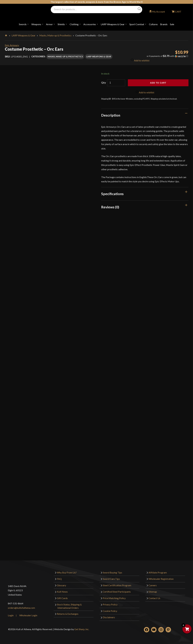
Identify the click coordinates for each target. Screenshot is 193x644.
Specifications (112, 194)
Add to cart (158, 83)
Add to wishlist (140, 60)
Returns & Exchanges (68, 614)
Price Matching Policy (114, 598)
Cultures (153, 24)
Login (11, 615)
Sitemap (153, 592)
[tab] (145, 115)
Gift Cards (62, 598)
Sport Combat (137, 24)
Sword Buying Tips (112, 572)
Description (111, 115)
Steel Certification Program (117, 585)
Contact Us (154, 598)
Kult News (62, 592)
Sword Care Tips (111, 579)
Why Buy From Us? (67, 572)
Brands (164, 24)
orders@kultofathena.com (21, 608)
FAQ (59, 579)
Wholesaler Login (28, 615)
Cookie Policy (110, 611)
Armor (49, 24)
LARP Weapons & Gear (113, 24)
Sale (172, 24)
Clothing (74, 24)
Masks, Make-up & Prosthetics (55, 35)
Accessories (90, 24)
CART (178, 12)
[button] (159, 56)
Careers (153, 585)
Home (6, 35)
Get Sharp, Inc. (82, 629)
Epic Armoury (12, 45)
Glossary (61, 585)
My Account (159, 12)
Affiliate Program (158, 572)
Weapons (36, 24)
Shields (61, 24)
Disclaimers (109, 617)
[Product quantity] (116, 83)
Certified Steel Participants (117, 592)
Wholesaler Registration (161, 579)
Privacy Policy (110, 604)
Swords (23, 24)
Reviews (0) (110, 207)
